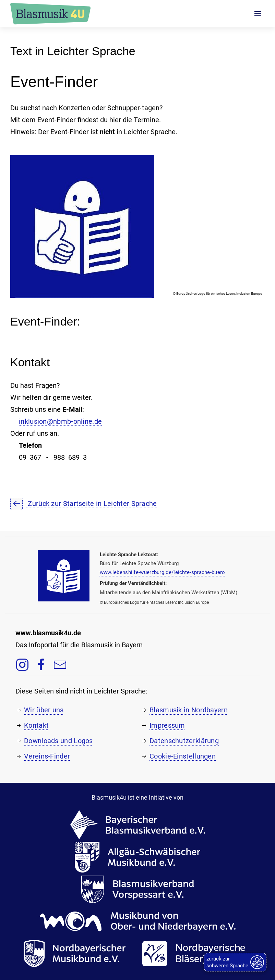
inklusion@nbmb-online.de (60, 421)
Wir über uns (44, 710)
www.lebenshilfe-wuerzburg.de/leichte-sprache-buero (163, 572)
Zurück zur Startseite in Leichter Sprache (84, 504)
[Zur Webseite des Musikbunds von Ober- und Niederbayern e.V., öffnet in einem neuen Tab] (138, 921)
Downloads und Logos (58, 741)
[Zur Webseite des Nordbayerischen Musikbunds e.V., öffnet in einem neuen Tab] (75, 953)
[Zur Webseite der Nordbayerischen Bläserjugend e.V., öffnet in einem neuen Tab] (197, 953)
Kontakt (36, 725)
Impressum (167, 725)
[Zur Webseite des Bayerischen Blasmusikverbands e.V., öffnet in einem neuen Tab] (138, 824)
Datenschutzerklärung (184, 741)
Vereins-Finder (47, 756)
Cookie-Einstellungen (183, 756)
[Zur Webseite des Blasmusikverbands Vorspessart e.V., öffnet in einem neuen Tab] (137, 889)
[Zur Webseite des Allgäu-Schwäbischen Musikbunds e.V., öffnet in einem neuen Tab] (137, 856)
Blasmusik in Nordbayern (189, 710)
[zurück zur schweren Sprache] (235, 962)
